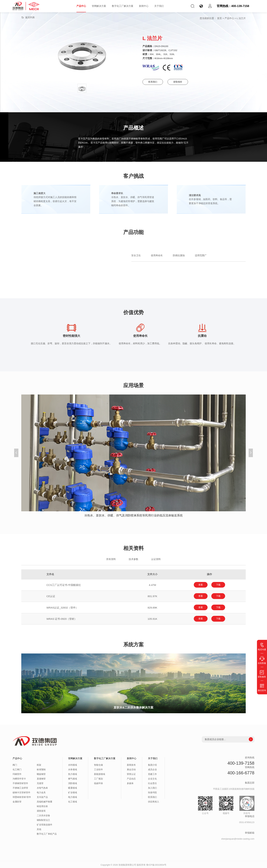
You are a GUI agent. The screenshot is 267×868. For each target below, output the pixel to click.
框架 (39, 764)
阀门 (15, 764)
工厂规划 (98, 778)
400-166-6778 (241, 772)
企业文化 (152, 778)
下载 (219, 585)
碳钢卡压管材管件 (21, 792)
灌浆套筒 (41, 810)
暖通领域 (73, 787)
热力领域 (73, 773)
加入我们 (152, 787)
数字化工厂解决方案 (123, 6)
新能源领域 (100, 773)
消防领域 (73, 783)
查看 (200, 585)
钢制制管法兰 (43, 819)
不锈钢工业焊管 (20, 787)
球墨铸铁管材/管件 (22, 796)
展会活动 (131, 769)
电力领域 (73, 796)
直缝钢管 (41, 778)
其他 (39, 828)
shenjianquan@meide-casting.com (238, 838)
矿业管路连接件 (45, 824)
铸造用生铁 (42, 806)
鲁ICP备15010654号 (156, 864)
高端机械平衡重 (45, 801)
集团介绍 (152, 764)
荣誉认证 (131, 773)
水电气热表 (42, 787)
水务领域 (73, 769)
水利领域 (73, 764)
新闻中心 (144, 6)
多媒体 (130, 783)
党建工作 (152, 773)
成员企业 (152, 769)
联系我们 (153, 82)
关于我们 (159, 6)
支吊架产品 (42, 796)
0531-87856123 (247, 822)
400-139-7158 (241, 762)
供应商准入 (154, 801)
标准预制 (41, 769)
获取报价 (180, 82)
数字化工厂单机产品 (47, 833)
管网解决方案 (99, 6)
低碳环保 (98, 783)
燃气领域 (73, 778)
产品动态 (131, 778)
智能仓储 (98, 764)
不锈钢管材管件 (20, 783)
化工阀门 (17, 769)
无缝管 (40, 783)
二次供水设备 (43, 815)
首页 (219, 18)
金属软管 (17, 801)
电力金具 (41, 792)
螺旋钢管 (41, 773)
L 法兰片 (241, 18)
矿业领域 (73, 792)
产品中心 (81, 6)
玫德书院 (152, 792)
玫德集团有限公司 (127, 864)
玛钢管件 (17, 773)
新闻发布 (131, 764)
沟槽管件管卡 (19, 778)
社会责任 (152, 783)
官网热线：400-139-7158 (233, 6)
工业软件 (98, 769)
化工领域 (73, 801)
